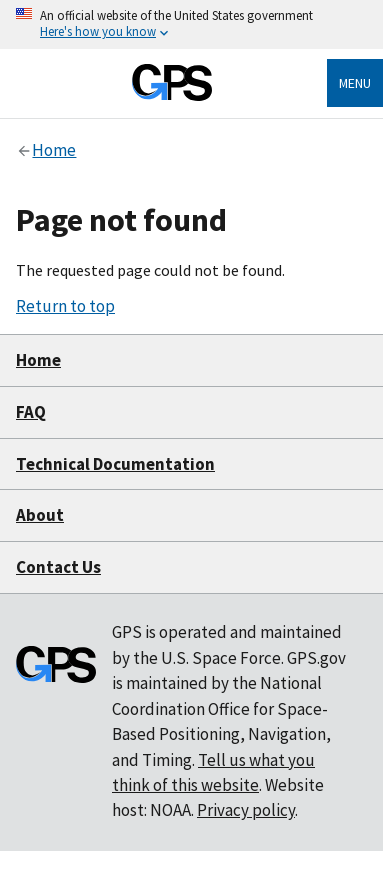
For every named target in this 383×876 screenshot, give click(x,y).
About (40, 515)
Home (38, 360)
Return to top (65, 306)
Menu (355, 83)
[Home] (172, 95)
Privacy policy (246, 810)
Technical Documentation (115, 464)
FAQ (31, 412)
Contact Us (58, 567)
